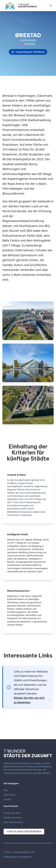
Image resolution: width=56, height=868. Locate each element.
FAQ (6, 790)
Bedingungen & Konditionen (18, 857)
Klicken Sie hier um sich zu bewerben (32, 700)
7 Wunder (27, 5)
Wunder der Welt (12, 813)
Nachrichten (10, 795)
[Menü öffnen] (51, 6)
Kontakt (7, 799)
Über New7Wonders (14, 822)
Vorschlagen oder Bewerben (24, 832)
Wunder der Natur (13, 818)
